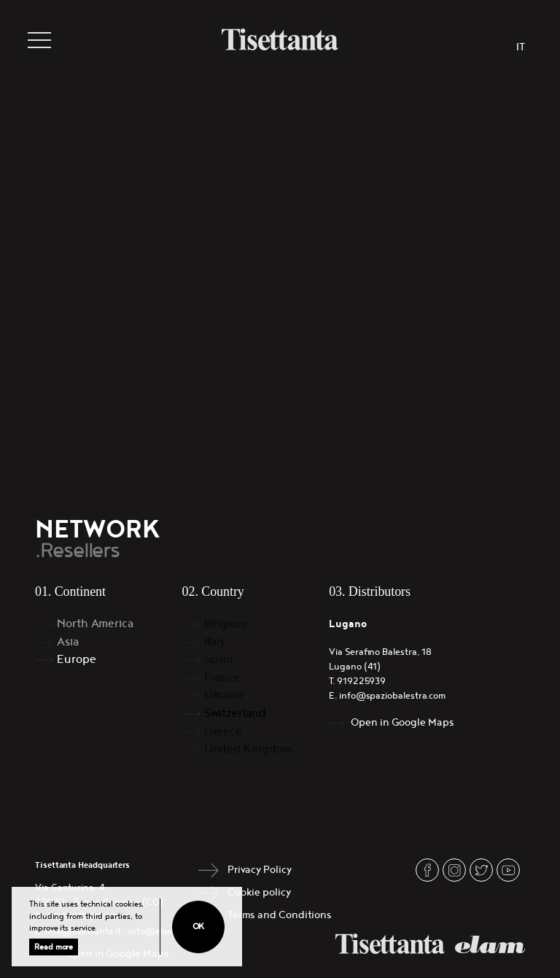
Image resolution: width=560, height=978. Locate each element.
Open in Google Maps (402, 722)
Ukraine (225, 695)
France (222, 678)
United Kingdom (248, 749)
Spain (219, 660)
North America (95, 624)
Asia (68, 642)
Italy (215, 642)
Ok (199, 927)
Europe (77, 660)
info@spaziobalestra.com (392, 696)
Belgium (226, 624)
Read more (54, 947)
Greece (223, 732)
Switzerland (235, 714)
